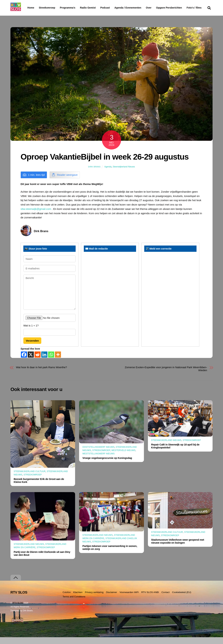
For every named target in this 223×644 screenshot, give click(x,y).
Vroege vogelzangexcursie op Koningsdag (107, 465)
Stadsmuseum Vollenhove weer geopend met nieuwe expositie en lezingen (178, 548)
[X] (31, 361)
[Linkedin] (44, 361)
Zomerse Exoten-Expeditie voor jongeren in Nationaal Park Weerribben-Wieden (166, 375)
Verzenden (32, 347)
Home (28, 8)
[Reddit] (38, 361)
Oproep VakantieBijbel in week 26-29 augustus (105, 164)
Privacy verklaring (94, 599)
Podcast (114, 8)
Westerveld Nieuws (123, 457)
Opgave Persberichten (181, 8)
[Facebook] (24, 361)
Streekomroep (48, 8)
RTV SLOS (18, 610)
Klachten (78, 599)
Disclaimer (112, 599)
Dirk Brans (94, 173)
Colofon (67, 599)
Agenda (108, 173)
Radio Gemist (97, 8)
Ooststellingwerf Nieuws (98, 454)
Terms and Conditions (74, 603)
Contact (166, 599)
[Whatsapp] (51, 361)
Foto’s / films (36, 15)
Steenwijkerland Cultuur (30, 478)
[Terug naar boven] (16, 585)
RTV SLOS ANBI (150, 599)
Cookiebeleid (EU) (182, 599)
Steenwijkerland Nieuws (124, 173)
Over (158, 8)
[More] (58, 361)
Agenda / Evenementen (137, 8)
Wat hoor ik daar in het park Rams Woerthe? (42, 374)
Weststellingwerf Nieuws (99, 460)
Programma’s (74, 8)
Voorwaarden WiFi (129, 599)
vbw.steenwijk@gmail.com (36, 216)
